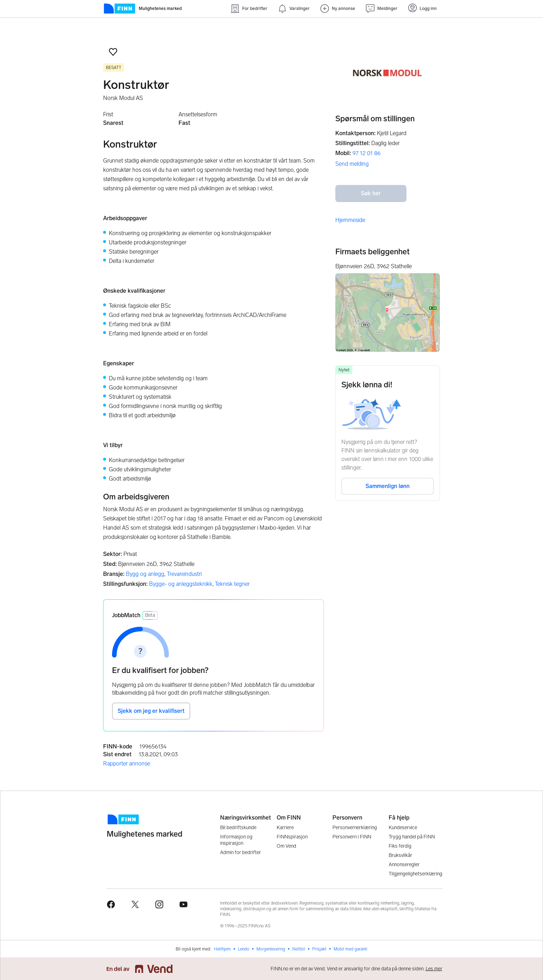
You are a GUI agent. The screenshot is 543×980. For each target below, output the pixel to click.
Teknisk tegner (232, 584)
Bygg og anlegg (145, 574)
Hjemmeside (350, 220)
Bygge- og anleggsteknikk (181, 584)
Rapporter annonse (127, 764)
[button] (113, 52)
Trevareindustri (184, 574)
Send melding (352, 164)
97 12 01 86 (366, 153)
